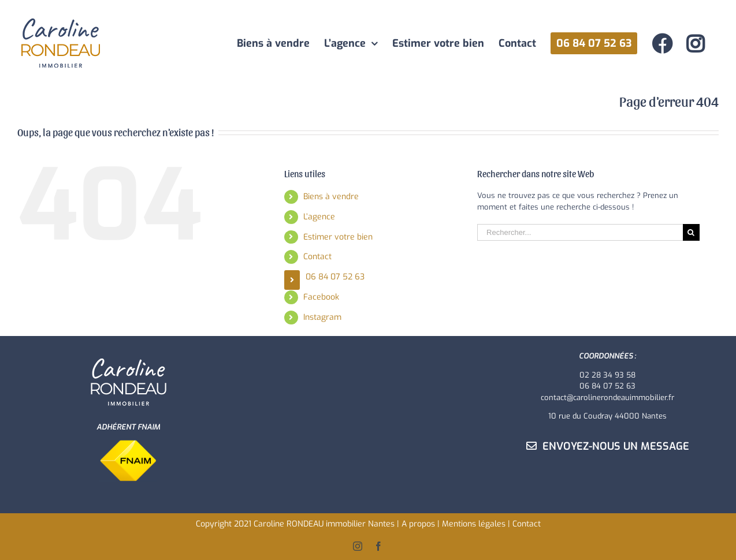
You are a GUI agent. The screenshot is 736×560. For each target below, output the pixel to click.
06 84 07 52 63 (335, 277)
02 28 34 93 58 (607, 375)
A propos (418, 524)
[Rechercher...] (580, 232)
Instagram (322, 317)
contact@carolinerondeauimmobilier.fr (607, 397)
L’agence (319, 217)
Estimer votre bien (338, 237)
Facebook (321, 297)
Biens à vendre (331, 197)
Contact (317, 257)
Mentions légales (474, 524)
